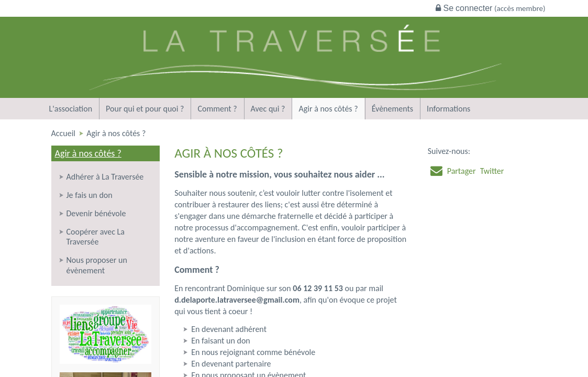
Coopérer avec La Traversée (96, 237)
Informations (448, 109)
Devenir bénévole (96, 213)
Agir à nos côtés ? (328, 109)
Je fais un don (90, 195)
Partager (462, 171)
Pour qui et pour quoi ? (145, 109)
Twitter (492, 171)
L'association (71, 109)
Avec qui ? (268, 109)
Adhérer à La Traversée (105, 177)
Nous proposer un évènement (97, 265)
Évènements (392, 109)
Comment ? (217, 109)
